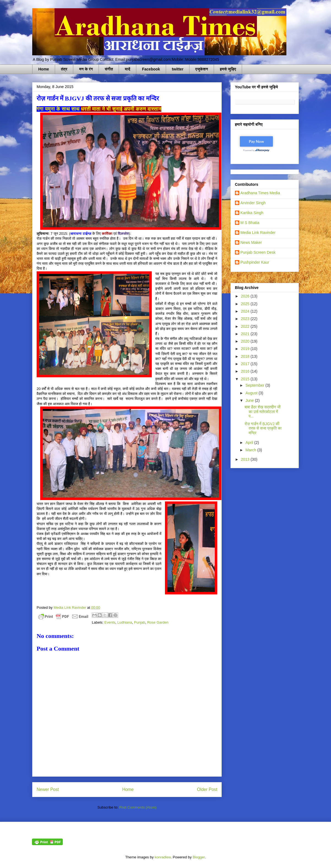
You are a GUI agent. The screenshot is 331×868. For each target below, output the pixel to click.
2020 (246, 341)
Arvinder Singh (253, 203)
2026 (246, 296)
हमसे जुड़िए (228, 69)
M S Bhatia (250, 223)
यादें (127, 69)
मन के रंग (86, 69)
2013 (246, 459)
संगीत (109, 69)
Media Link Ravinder (258, 233)
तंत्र (64, 69)
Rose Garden (158, 622)
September (255, 385)
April (250, 443)
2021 (246, 334)
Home (44, 69)
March (251, 450)
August (252, 393)
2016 (246, 371)
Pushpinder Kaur (255, 262)
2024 (246, 311)
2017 (246, 364)
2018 (246, 356)
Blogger (199, 857)
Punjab (140, 622)
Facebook (151, 69)
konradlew (163, 857)
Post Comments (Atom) (138, 807)
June (250, 400)
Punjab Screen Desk (258, 252)
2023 (246, 319)
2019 (246, 349)
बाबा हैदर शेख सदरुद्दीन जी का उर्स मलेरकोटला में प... (263, 412)
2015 (246, 379)
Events (110, 622)
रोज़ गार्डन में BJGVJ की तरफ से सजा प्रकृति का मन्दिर (263, 428)
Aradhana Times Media (260, 193)
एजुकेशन (202, 69)
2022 (246, 326)
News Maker (251, 242)
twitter (178, 69)
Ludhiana (125, 622)
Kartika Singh (252, 213)
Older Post (207, 789)
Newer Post (48, 789)
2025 (246, 304)
